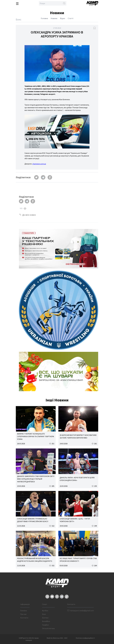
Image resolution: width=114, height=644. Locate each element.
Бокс (44, 614)
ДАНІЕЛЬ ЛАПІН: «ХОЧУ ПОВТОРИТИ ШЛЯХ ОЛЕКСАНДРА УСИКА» (77, 479)
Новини (54, 18)
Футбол (45, 611)
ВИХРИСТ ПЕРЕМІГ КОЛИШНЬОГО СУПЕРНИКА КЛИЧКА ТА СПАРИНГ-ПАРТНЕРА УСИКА (36, 436)
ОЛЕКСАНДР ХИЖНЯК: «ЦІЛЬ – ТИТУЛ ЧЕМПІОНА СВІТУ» (75, 520)
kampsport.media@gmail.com (82, 611)
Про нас (23, 614)
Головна (44, 18)
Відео (63, 18)
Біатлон (45, 618)
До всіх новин (29, 215)
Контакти (24, 618)
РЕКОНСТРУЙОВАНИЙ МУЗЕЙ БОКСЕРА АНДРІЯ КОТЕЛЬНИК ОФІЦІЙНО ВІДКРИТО (35, 560)
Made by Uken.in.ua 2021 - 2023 (57, 638)
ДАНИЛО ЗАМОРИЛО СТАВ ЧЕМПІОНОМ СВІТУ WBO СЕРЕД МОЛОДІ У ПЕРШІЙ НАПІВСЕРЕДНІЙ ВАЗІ (36, 479)
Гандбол (45, 625)
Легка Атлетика (48, 628)
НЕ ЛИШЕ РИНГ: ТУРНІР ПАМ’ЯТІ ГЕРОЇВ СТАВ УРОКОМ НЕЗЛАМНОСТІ (78, 560)
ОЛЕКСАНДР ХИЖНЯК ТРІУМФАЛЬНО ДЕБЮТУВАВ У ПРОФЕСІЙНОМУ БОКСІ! (33, 520)
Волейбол (46, 621)
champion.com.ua (39, 164)
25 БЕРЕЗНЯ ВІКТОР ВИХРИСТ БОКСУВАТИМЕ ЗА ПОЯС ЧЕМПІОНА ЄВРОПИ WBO (78, 436)
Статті (71, 18)
